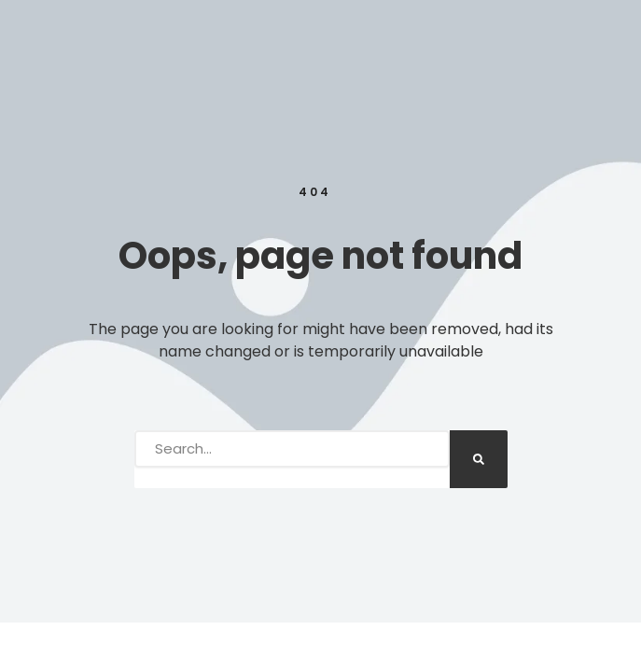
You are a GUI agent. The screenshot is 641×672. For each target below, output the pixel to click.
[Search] (479, 459)
